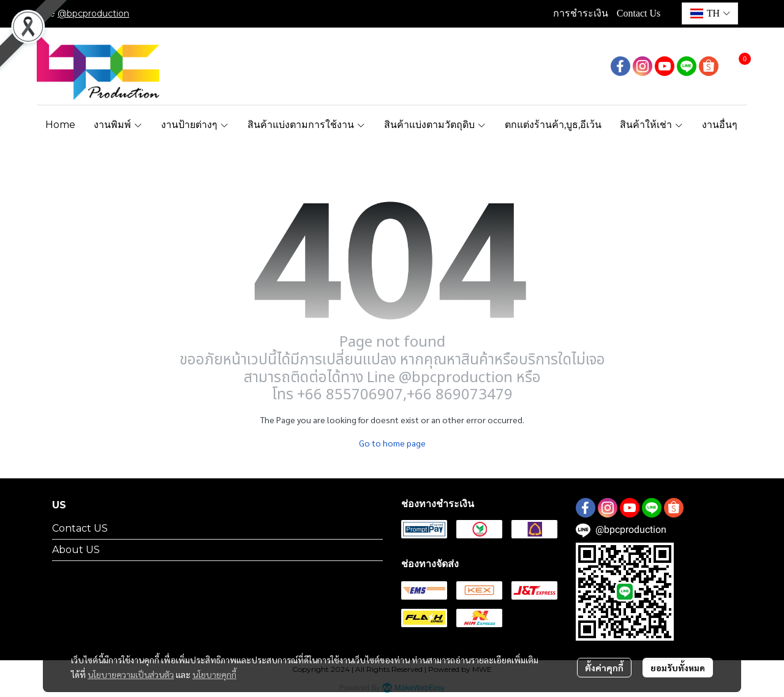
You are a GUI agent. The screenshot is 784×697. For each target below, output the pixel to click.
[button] (710, 13)
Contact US (80, 528)
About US (76, 550)
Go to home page (392, 443)
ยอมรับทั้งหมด (678, 668)
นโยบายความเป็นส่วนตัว (131, 674)
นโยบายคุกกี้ (214, 674)
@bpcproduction (93, 13)
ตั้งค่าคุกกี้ (604, 668)
